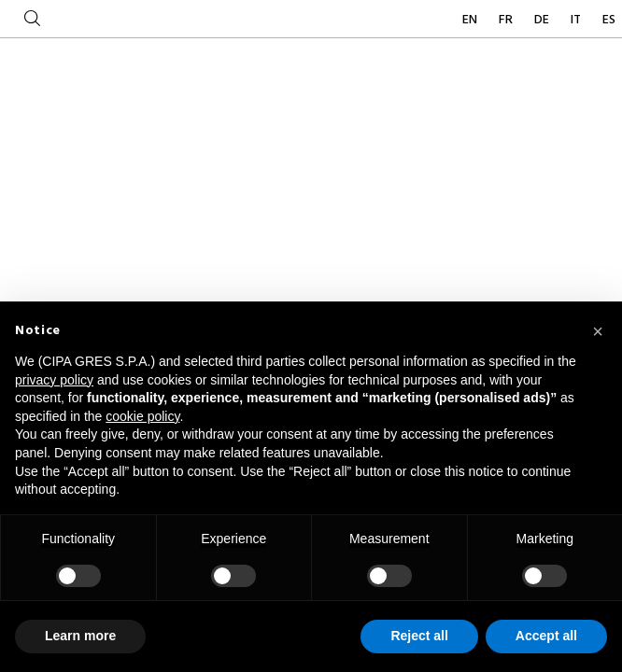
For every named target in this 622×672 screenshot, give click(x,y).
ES (609, 20)
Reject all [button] (419, 636)
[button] (598, 331)
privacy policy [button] (54, 380)
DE (543, 20)
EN (471, 20)
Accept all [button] (546, 636)
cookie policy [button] (142, 416)
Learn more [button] (80, 636)
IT (577, 20)
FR (507, 20)
